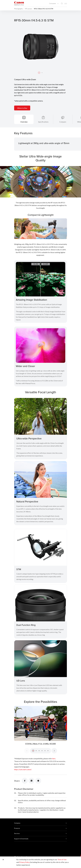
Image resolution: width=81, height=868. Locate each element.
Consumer (53, 3)
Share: (17, 781)
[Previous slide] (27, 751)
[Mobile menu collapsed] (66, 4)
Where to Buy (22, 108)
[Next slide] (54, 751)
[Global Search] (62, 4)
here (54, 759)
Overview (24, 122)
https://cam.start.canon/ (23, 769)
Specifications (43, 122)
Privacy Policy (25, 862)
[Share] (25, 781)
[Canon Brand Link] (19, 3)
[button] (39, 73)
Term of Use (62, 859)
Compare (63, 122)
